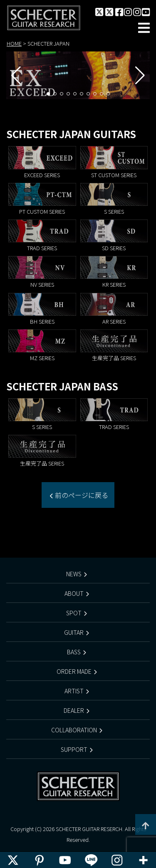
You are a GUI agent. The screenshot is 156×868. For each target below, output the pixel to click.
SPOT (74, 613)
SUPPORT (74, 749)
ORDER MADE (74, 671)
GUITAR (74, 632)
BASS (74, 652)
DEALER (74, 710)
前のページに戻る (81, 495)
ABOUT (74, 593)
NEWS (74, 574)
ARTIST (74, 691)
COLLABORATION (74, 730)
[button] (48, 94)
